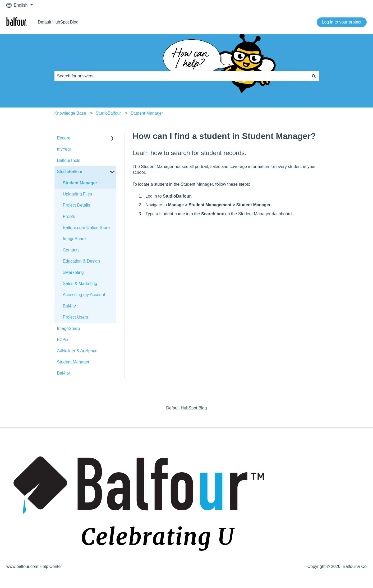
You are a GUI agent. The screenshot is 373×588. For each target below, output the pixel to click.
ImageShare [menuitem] (74, 239)
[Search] (314, 76)
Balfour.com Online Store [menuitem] (86, 228)
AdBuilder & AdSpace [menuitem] (77, 351)
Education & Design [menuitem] (82, 261)
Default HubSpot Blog (58, 22)
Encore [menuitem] (64, 138)
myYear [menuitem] (64, 149)
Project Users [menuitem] (76, 317)
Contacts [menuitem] (71, 250)
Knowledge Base (70, 113)
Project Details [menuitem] (77, 205)
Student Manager (147, 113)
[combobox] (182, 76)
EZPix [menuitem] (63, 340)
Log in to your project (342, 22)
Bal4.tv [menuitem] (69, 306)
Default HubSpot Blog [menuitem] (187, 408)
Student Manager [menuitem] (80, 183)
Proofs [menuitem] (69, 216)
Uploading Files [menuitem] (77, 194)
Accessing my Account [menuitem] (84, 295)
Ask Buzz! (69, 65)
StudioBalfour (108, 113)
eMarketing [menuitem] (73, 272)
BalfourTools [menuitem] (69, 160)
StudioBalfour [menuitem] (70, 172)
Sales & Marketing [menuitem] (80, 284)
